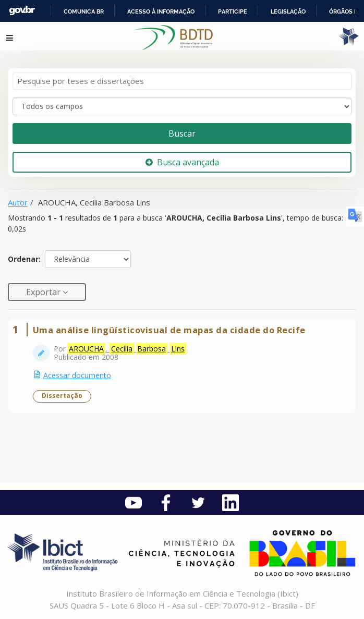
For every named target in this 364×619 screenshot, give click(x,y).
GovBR (22, 11)
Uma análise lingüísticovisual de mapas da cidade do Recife (169, 330)
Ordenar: (24, 259)
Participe (233, 11)
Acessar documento (77, 375)
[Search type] (182, 106)
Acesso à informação (161, 11)
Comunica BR (84, 11)
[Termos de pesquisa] (182, 81)
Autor (18, 202)
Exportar (44, 292)
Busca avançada (182, 162)
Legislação (288, 11)
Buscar (182, 133)
